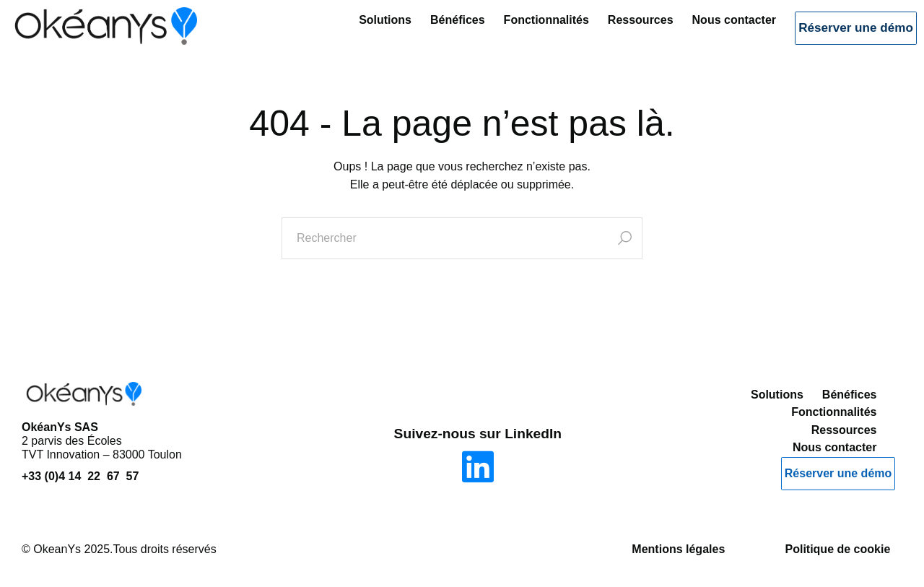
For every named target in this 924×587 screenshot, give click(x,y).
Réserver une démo (842, 34)
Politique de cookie (837, 549)
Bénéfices (431, 33)
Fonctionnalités (519, 33)
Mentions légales (678, 549)
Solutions (358, 33)
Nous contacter (707, 33)
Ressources (614, 33)
